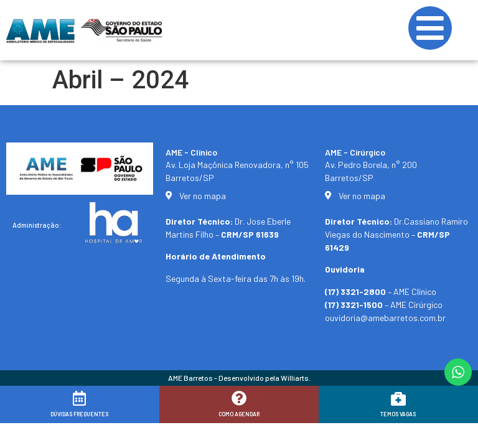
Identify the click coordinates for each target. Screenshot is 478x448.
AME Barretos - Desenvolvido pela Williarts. (239, 378)
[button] (452, 431)
